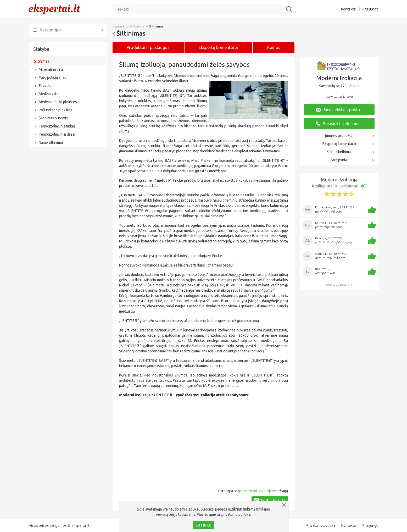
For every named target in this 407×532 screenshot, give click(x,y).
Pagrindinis (121, 26)
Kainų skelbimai (339, 152)
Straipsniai (339, 160)
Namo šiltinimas (51, 142)
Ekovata (45, 86)
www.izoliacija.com (339, 96)
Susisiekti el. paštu (338, 110)
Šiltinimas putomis (53, 118)
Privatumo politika (321, 525)
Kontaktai (349, 9)
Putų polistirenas (52, 77)
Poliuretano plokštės (55, 110)
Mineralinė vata (51, 69)
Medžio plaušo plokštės (58, 102)
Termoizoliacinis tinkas (57, 126)
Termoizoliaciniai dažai (57, 134)
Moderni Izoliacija (258, 491)
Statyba (41, 49)
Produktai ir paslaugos (148, 47)
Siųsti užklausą (270, 500)
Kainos (274, 47)
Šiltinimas (42, 61)
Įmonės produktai (339, 136)
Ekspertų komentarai (339, 144)
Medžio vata (49, 94)
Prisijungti (370, 9)
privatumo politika (236, 514)
